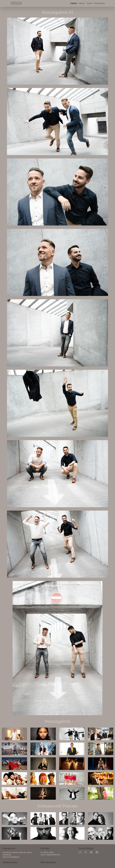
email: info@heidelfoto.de (50, 855)
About (82, 3)
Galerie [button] (74, 3)
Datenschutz (10, 862)
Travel (90, 3)
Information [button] (100, 3)
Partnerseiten (48, 862)
